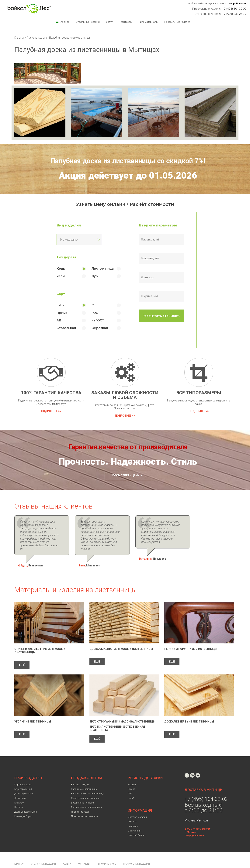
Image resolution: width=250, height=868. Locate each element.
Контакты (126, 22)
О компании (134, 821)
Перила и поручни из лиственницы (191, 639)
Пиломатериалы (148, 22)
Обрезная (104, 328)
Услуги (110, 22)
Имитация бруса (23, 806)
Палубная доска (37, 38)
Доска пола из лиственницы (86, 788)
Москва (132, 774)
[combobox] (84, 240)
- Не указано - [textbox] (73, 240)
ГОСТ (100, 313)
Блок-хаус (19, 793)
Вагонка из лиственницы (84, 779)
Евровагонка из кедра (82, 793)
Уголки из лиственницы (33, 711)
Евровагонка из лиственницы (87, 797)
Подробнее (49, 411)
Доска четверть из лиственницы (189, 711)
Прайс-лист (239, 3)
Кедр (65, 269)
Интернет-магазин (137, 807)
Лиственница (107, 269)
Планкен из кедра (80, 802)
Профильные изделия (177, 22)
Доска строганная (24, 783)
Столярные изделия (88, 22)
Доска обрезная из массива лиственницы (121, 639)
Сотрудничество (194, 825)
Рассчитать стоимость (166, 316)
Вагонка (19, 797)
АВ (63, 320)
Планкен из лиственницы (84, 806)
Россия (132, 779)
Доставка (133, 811)
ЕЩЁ (22, 655)
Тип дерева (71, 257)
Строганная (71, 328)
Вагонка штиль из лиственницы (88, 783)
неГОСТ (102, 320)
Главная (65, 22)
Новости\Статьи (136, 825)
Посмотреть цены (126, 475)
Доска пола (20, 788)
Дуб (99, 276)
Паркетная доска (23, 774)
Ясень (66, 276)
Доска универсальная (26, 802)
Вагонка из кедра (80, 774)
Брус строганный (23, 779)
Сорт (65, 294)
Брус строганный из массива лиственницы (122, 711)
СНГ (130, 783)
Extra (65, 305)
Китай (131, 788)
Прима (66, 313)
